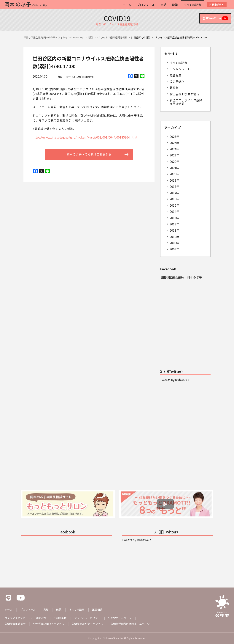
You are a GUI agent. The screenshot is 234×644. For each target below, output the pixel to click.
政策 (175, 5)
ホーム (127, 5)
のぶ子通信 (177, 81)
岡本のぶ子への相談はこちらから (89, 154)
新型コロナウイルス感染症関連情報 (76, 77)
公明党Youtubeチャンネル (49, 624)
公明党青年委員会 (15, 624)
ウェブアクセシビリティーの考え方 (25, 618)
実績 (163, 5)
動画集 (174, 88)
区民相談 (215, 5)
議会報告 (176, 75)
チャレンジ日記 (180, 69)
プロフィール (146, 5)
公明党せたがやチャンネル (87, 624)
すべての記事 (192, 5)
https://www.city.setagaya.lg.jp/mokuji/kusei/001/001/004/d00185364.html (85, 137)
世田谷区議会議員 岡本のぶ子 (181, 277)
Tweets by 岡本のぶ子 (175, 380)
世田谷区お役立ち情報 (184, 94)
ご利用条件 (60, 618)
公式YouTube (215, 18)
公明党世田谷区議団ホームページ (130, 624)
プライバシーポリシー (87, 618)
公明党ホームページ (120, 618)
